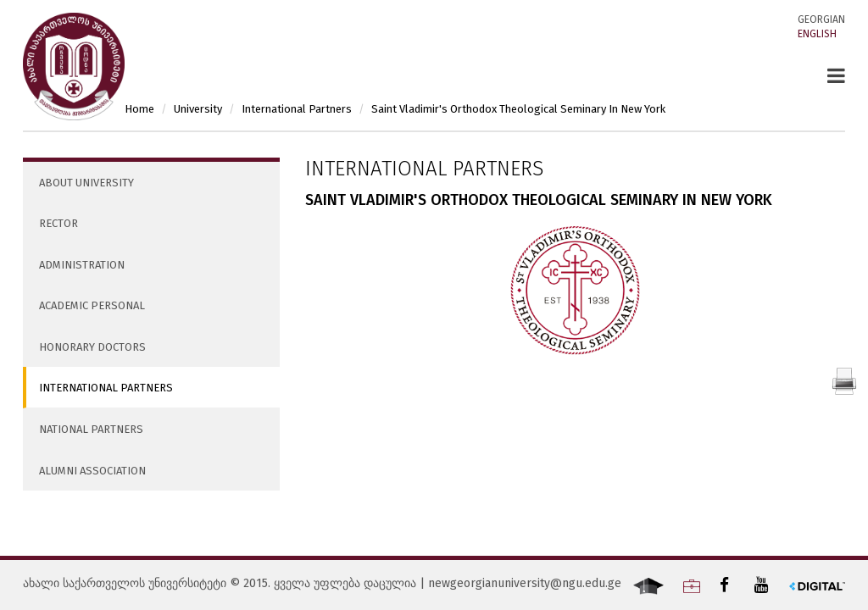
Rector (58, 223)
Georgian (821, 19)
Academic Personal (92, 305)
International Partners (106, 388)
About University (86, 183)
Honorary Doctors (92, 347)
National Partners (91, 429)
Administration (82, 265)
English (817, 34)
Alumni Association (92, 471)
